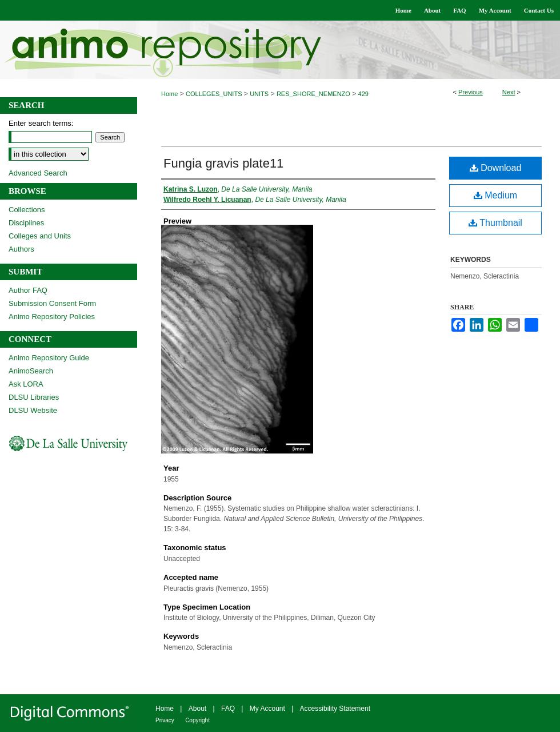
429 (363, 94)
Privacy (165, 720)
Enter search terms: (41, 123)
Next (509, 92)
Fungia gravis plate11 (223, 163)
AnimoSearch (31, 371)
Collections (27, 210)
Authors (21, 249)
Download (496, 168)
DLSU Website (33, 410)
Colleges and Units (40, 236)
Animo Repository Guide (49, 358)
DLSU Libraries (34, 397)
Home (169, 94)
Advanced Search (38, 173)
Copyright (197, 720)
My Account (267, 709)
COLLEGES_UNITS (214, 94)
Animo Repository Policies (52, 317)
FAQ (228, 709)
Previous (471, 92)
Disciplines (26, 223)
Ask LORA (26, 384)
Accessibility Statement (335, 709)
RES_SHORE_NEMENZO (313, 94)
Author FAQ (28, 290)
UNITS (259, 94)
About (197, 709)
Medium (495, 195)
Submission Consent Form (52, 303)
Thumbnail (495, 223)
